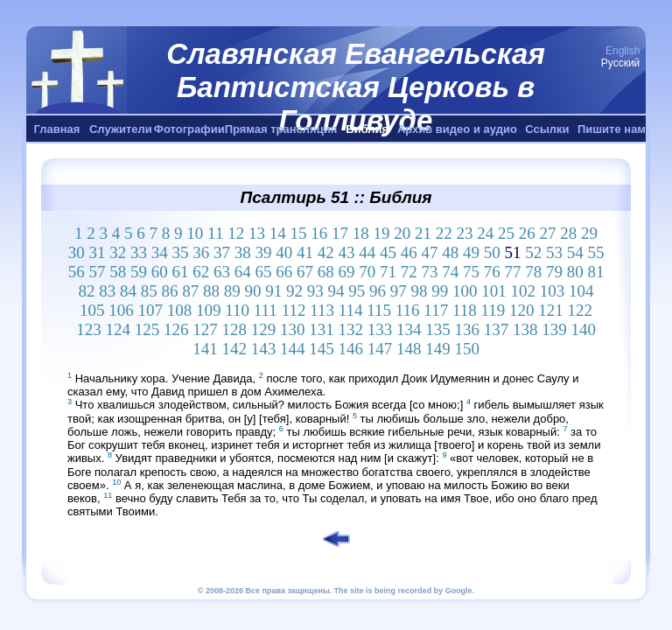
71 (388, 272)
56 (77, 272)
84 (128, 291)
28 (568, 233)
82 (87, 291)
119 (493, 310)
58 (118, 272)
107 (150, 310)
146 (350, 349)
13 (257, 233)
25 (506, 233)
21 (423, 233)
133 (380, 329)
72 (409, 272)
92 (294, 291)
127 (205, 329)
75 (471, 272)
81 (595, 272)
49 (471, 252)
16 (319, 233)
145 (322, 349)
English (623, 51)
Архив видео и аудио (457, 129)
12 (236, 233)
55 (595, 252)
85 (149, 291)
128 (234, 329)
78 (533, 272)
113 (322, 310)
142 (234, 349)
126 (176, 329)
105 (92, 310)
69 (346, 272)
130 (293, 329)
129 (264, 329)
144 (293, 349)
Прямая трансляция (281, 129)
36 (201, 252)
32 (118, 252)
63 (222, 272)
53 (554, 252)
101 (494, 291)
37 (222, 252)
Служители (121, 129)
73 (429, 272)
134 (409, 329)
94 (336, 291)
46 (409, 252)
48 (450, 252)
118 (465, 310)
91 (273, 291)
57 (97, 272)
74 (450, 272)
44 (367, 252)
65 (263, 272)
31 (97, 252)
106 (121, 310)
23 (464, 233)
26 (527, 233)
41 (305, 252)
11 (215, 233)
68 (326, 272)
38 (243, 252)
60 (160, 272)
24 (485, 233)
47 (429, 252)
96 (378, 291)
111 (266, 310)
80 (575, 272)
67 (305, 272)
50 (492, 252)
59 (139, 272)
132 (350, 329)
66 (284, 272)
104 (581, 291)
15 (298, 233)
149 (438, 349)
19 (381, 233)
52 (533, 252)
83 (107, 291)
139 (554, 329)
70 (367, 272)
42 (326, 252)
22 (444, 233)
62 (201, 272)
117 (436, 310)
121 (551, 310)
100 (465, 291)
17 (340, 233)
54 (575, 252)
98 (420, 291)
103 (553, 291)
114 (351, 310)
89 (232, 291)
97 (399, 291)
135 (438, 329)
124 (118, 329)
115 (379, 310)
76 (492, 272)
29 (589, 233)
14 (278, 233)
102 (524, 291)
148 (409, 349)
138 (525, 329)
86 (170, 291)
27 (547, 233)
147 (380, 349)
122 (581, 310)
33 (139, 252)
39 (263, 252)
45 (388, 252)
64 (243, 272)
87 (190, 291)
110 (237, 310)
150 (467, 349)
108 (180, 310)
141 (205, 349)
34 (160, 252)
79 (554, 272)
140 (583, 329)
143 (264, 349)
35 (180, 252)
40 (284, 252)
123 (89, 329)
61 (180, 272)
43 (346, 252)
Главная (57, 129)
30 (77, 252)
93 (315, 291)
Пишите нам (612, 129)
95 (357, 291)
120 (522, 310)
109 (209, 310)
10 (195, 233)
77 (512, 272)
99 (440, 291)
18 (361, 233)
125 (147, 329)
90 (253, 291)
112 (294, 310)
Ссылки (547, 129)
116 (408, 310)
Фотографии (189, 129)
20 (402, 233)
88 (211, 291)
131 (322, 329)
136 (467, 329)
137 (497, 329)
